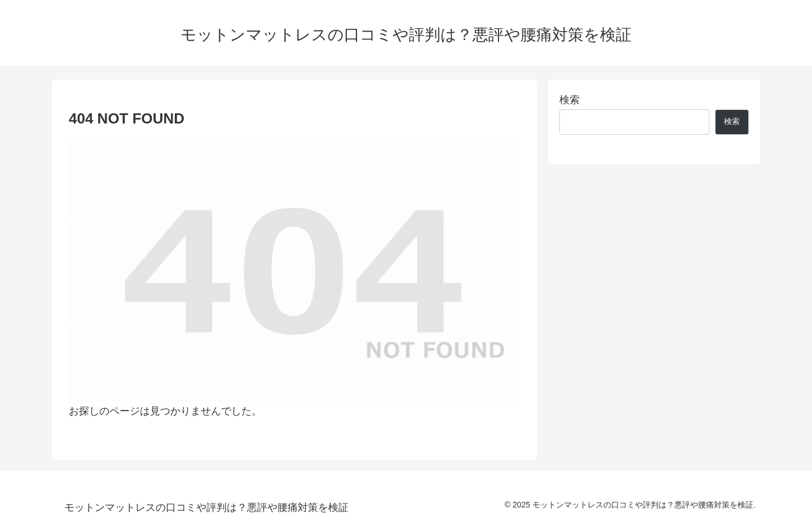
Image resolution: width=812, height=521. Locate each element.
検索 (570, 100)
